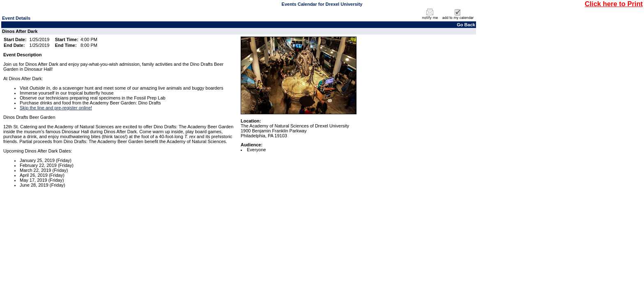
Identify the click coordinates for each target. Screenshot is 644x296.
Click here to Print (614, 4)
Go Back (466, 25)
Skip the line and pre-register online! (56, 108)
